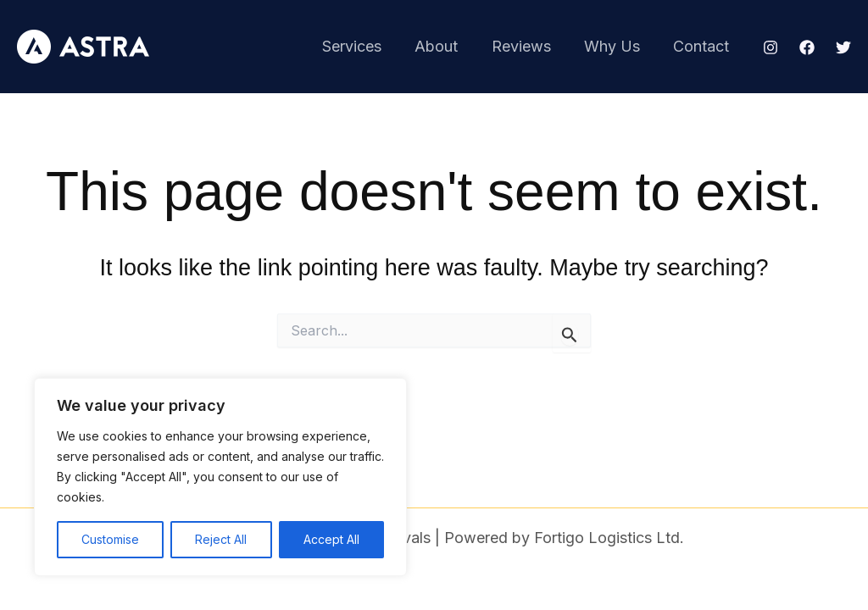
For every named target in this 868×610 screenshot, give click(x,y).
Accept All (331, 539)
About (446, 46)
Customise (110, 539)
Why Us (616, 46)
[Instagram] (771, 47)
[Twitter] (843, 47)
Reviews (528, 46)
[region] (220, 477)
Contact (703, 46)
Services (364, 46)
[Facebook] (807, 47)
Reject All (221, 539)
